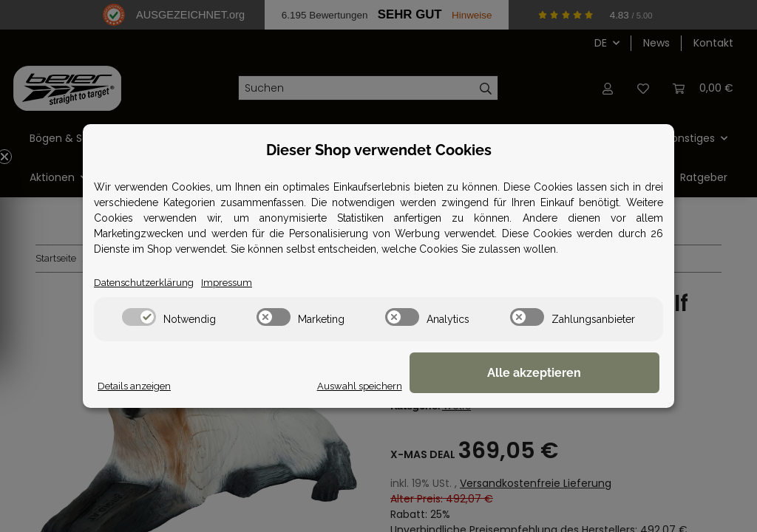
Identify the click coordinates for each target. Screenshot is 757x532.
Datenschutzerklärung (146, 282)
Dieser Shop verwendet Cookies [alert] (379, 149)
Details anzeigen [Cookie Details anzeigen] (137, 386)
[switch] (139, 318)
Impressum (232, 282)
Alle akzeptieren (586, 374)
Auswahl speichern (459, 386)
